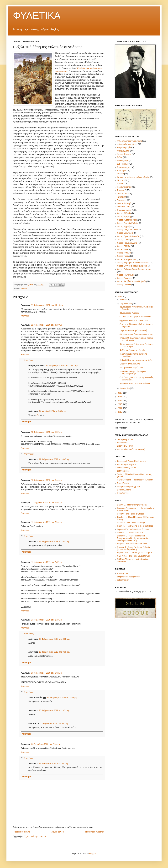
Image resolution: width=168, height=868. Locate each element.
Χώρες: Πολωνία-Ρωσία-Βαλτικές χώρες (134, 269)
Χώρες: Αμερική (124, 217)
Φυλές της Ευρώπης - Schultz (132, 350)
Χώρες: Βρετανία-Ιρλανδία (128, 236)
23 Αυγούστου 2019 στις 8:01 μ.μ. (55, 723)
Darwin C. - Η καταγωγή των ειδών (132, 505)
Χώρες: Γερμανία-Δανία (127, 243)
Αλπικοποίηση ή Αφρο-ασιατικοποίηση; (136, 334)
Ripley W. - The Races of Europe (131, 523)
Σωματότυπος (123, 194)
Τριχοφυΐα (121, 197)
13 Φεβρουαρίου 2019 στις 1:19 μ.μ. (47, 620)
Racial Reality (123, 483)
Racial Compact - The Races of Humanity (135, 480)
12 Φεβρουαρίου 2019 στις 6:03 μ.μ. (55, 541)
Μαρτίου (124, 300)
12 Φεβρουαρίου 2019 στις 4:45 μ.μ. (55, 459)
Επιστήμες (122, 171)
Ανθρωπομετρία (124, 147)
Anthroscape (123, 443)
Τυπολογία (122, 200)
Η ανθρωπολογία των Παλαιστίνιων (135, 384)
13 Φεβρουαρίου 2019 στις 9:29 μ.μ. (62, 697)
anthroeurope (123, 471)
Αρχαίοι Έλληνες (124, 154)
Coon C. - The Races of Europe (131, 514)
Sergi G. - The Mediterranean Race (132, 544)
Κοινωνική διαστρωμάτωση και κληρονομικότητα (133, 373)
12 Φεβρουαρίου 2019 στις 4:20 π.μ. (47, 325)
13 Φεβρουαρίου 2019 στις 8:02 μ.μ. (47, 673)
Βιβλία (120, 157)
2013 (120, 412)
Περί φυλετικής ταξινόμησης (131, 368)
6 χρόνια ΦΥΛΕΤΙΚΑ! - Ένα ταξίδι (134, 321)
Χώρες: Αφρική (123, 227)
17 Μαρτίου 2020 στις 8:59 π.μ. (52, 411)
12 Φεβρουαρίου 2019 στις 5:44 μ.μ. (47, 480)
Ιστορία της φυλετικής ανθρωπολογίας (133, 177)
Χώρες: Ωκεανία (124, 285)
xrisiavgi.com (123, 573)
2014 (120, 408)
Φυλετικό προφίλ (124, 203)
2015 (120, 404)
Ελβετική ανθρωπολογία (130, 364)
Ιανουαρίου (125, 388)
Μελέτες (24, 289)
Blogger (92, 854)
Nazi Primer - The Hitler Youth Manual (133, 556)
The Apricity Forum (125, 439)
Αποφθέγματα (123, 151)
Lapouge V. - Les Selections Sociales (133, 529)
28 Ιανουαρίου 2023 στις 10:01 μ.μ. (54, 763)
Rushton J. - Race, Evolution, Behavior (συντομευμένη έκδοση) (134, 548)
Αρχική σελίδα (58, 832)
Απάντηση (25, 316)
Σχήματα (121, 190)
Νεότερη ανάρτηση (22, 832)
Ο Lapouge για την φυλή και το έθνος (135, 317)
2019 (120, 297)
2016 (120, 401)
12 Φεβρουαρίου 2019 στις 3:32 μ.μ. (47, 432)
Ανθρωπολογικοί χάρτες (127, 144)
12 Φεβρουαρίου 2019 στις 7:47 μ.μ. (47, 562)
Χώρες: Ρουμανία (125, 278)
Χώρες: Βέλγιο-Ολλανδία (128, 230)
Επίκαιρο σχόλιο (124, 167)
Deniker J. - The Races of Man (130, 533)
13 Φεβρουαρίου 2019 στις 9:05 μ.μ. (55, 652)
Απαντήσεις (29, 360)
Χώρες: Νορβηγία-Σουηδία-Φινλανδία (133, 263)
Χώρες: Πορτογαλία (126, 275)
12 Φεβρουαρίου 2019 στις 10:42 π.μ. (62, 366)
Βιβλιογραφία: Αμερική (129, 313)
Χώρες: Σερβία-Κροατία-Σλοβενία (131, 281)
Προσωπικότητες (124, 187)
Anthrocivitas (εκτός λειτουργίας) (131, 449)
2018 (120, 393)
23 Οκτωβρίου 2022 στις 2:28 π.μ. (46, 744)
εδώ (38, 415)
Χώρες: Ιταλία (123, 256)
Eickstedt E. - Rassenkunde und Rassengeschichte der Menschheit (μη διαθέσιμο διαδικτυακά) (134, 538)
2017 (120, 397)
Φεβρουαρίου (126, 304)
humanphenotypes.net (127, 468)
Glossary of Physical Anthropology (132, 461)
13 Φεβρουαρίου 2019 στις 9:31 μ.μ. (55, 710)
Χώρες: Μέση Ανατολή (127, 259)
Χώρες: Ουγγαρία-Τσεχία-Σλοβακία (132, 266)
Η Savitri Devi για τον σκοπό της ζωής (136, 360)
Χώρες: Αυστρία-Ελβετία (128, 223)
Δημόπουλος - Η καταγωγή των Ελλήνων (135, 553)
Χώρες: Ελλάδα (124, 246)
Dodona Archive (124, 490)
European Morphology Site (129, 486)
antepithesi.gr (123, 580)
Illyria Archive (123, 493)
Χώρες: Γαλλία (123, 240)
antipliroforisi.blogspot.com (129, 577)
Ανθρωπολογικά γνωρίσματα (129, 141)
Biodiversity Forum (125, 446)
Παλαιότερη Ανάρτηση (95, 832)
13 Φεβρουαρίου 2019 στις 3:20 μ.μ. (55, 639)
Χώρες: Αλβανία (124, 213)
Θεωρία (120, 174)
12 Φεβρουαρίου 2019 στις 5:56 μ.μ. (47, 503)
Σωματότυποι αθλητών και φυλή (133, 330)
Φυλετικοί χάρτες (124, 210)
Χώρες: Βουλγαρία (125, 233)
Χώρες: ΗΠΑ (123, 249)
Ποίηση (120, 184)
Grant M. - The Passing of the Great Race (135, 526)
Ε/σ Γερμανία (123, 164)
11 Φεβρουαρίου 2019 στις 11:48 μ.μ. (47, 305)
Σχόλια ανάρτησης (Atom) (35, 836)
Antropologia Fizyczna (127, 464)
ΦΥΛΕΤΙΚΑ (37, 16)
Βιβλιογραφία (123, 161)
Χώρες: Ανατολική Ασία (127, 220)
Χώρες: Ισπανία (124, 253)
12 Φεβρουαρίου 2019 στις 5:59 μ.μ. (47, 522)
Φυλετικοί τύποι (124, 207)
